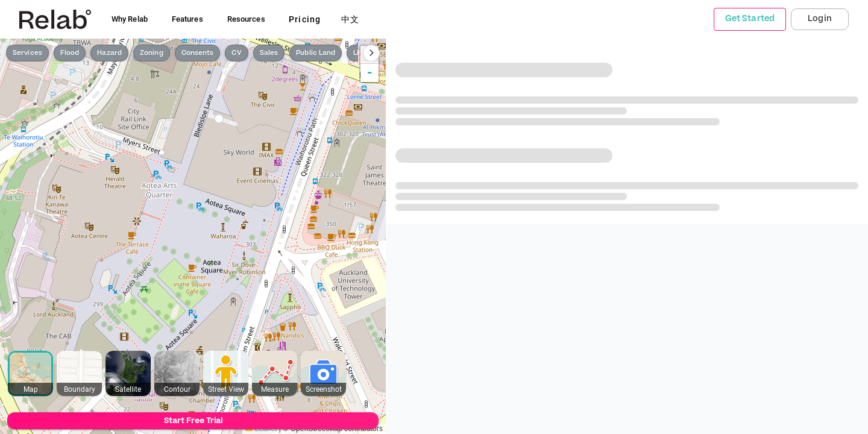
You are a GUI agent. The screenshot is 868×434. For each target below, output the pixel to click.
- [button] (370, 73)
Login (820, 19)
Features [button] (187, 19)
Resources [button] (246, 19)
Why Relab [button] (130, 19)
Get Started (750, 19)
